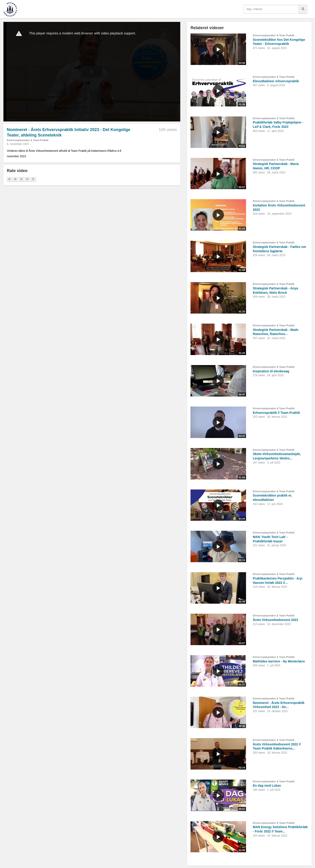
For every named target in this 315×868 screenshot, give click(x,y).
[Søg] (303, 9)
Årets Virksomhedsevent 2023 (276, 620)
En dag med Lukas (267, 786)
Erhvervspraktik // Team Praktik (277, 413)
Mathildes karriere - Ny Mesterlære (279, 661)
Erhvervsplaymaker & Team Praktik (28, 140)
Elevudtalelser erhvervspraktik (276, 81)
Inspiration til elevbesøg (271, 371)
